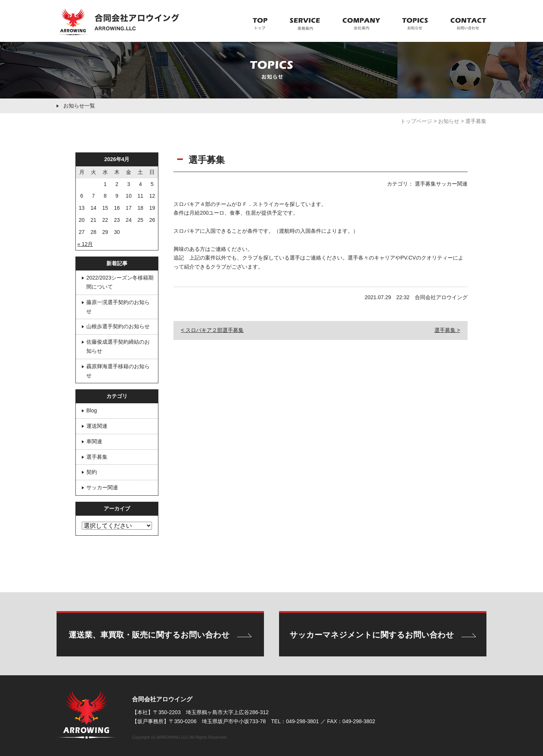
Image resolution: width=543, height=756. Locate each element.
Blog (92, 410)
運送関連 (97, 426)
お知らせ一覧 (79, 106)
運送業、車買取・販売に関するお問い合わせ (149, 635)
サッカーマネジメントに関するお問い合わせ (372, 635)
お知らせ (449, 121)
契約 (92, 472)
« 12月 (85, 244)
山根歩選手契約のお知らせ (118, 326)
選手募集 (97, 457)
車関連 (94, 441)
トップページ (416, 121)
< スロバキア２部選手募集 (212, 330)
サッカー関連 (102, 487)
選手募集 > (447, 330)
